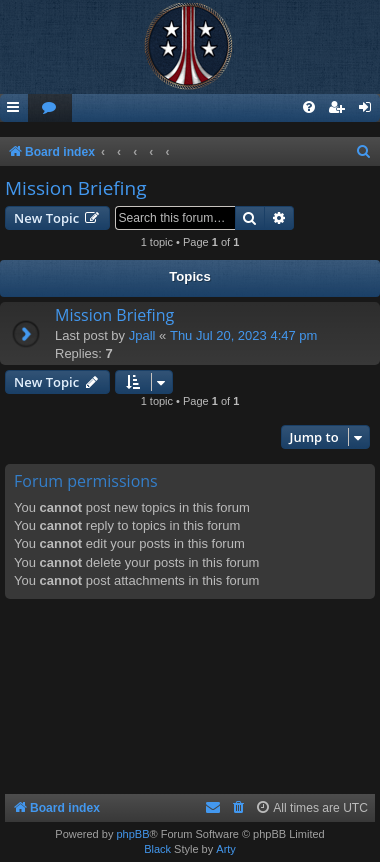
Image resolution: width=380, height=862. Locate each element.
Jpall (142, 335)
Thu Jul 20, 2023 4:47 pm (243, 335)
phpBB (132, 834)
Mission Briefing (75, 188)
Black (157, 849)
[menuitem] (50, 108)
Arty (226, 849)
